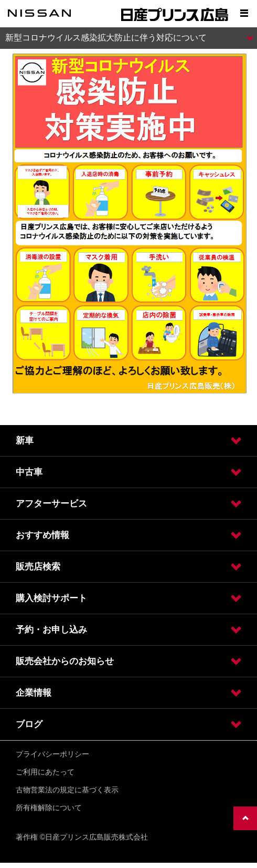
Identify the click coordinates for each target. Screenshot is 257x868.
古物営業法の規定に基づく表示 (67, 790)
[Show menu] (244, 13)
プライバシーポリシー (52, 754)
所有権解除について (49, 808)
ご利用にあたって (45, 772)
